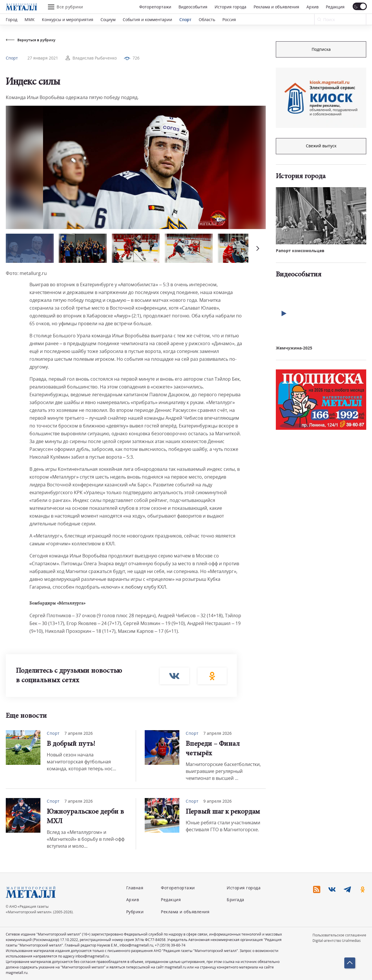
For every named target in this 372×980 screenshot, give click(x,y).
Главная (135, 888)
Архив (313, 7)
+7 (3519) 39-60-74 (170, 945)
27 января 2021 (43, 58)
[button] (257, 248)
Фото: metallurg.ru (26, 273)
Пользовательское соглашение (339, 935)
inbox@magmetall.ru (136, 945)
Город (12, 19)
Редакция (335, 7)
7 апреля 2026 (79, 733)
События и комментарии (147, 19)
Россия (229, 19)
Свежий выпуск (321, 146)
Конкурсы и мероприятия (68, 19)
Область (207, 19)
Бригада (236, 900)
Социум (108, 19)
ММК (30, 19)
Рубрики (135, 912)
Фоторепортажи (155, 7)
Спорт (185, 19)
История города (230, 7)
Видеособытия (193, 7)
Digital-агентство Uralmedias (337, 941)
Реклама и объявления (276, 7)
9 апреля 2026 (217, 801)
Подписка (321, 49)
